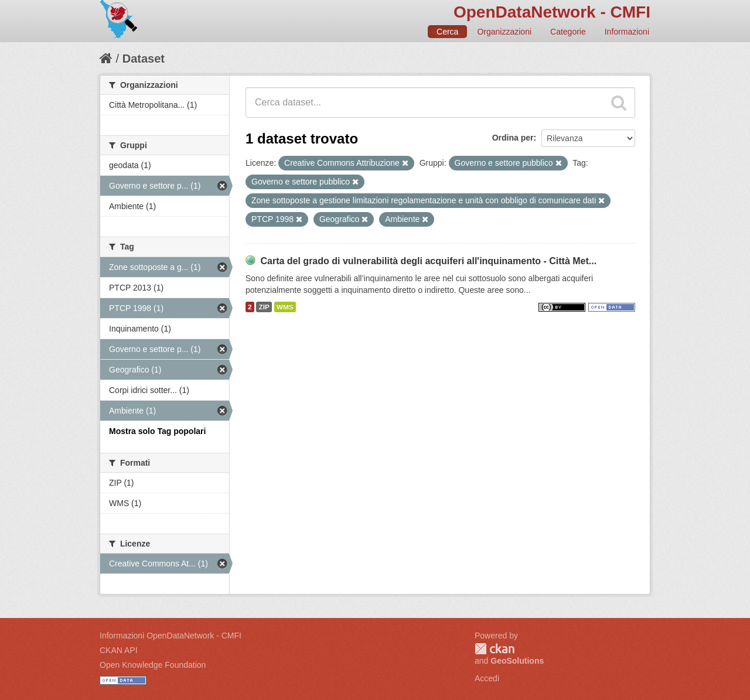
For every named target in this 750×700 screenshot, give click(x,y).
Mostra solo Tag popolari (157, 431)
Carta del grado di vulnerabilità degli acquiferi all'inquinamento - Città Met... (428, 261)
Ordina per (513, 138)
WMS (285, 307)
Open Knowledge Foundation (153, 665)
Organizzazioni (504, 32)
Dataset (144, 59)
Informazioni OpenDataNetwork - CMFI (171, 636)
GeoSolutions (517, 661)
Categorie (568, 32)
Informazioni (627, 32)
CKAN (495, 649)
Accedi (487, 678)
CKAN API (119, 650)
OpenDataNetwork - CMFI (552, 12)
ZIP (264, 307)
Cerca (447, 32)
